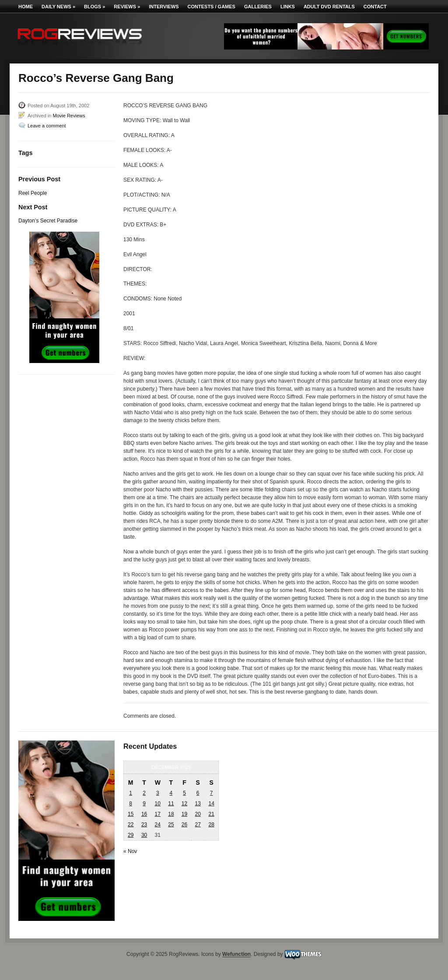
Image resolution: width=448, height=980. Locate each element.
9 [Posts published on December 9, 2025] (144, 804)
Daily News (58, 7)
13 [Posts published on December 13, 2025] (198, 804)
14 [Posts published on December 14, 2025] (211, 804)
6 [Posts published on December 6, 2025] (198, 793)
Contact (375, 7)
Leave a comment (47, 126)
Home (26, 7)
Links (288, 7)
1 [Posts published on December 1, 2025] (131, 793)
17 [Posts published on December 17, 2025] (158, 814)
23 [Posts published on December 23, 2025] (144, 825)
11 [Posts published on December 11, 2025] (171, 804)
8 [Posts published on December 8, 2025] (131, 804)
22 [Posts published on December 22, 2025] (131, 825)
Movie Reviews (69, 116)
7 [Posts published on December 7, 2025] (212, 793)
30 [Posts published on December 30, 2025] (144, 835)
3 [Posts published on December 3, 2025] (158, 793)
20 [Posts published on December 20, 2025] (198, 814)
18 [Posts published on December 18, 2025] (171, 814)
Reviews (127, 7)
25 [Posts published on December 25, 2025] (171, 825)
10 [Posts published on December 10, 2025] (158, 804)
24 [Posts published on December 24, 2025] (158, 825)
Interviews (164, 7)
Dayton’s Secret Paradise (48, 221)
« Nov (130, 851)
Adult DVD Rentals (329, 7)
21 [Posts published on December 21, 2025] (211, 814)
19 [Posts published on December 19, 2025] (184, 814)
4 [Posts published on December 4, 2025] (171, 793)
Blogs (94, 7)
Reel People (33, 193)
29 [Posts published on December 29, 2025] (131, 835)
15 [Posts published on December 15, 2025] (131, 814)
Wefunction (236, 955)
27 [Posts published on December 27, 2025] (198, 825)
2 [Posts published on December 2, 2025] (144, 793)
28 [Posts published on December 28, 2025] (211, 825)
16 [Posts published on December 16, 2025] (144, 814)
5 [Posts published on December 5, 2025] (184, 793)
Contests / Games (212, 7)
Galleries (258, 7)
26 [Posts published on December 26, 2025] (184, 825)
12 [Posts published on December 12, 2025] (184, 804)
